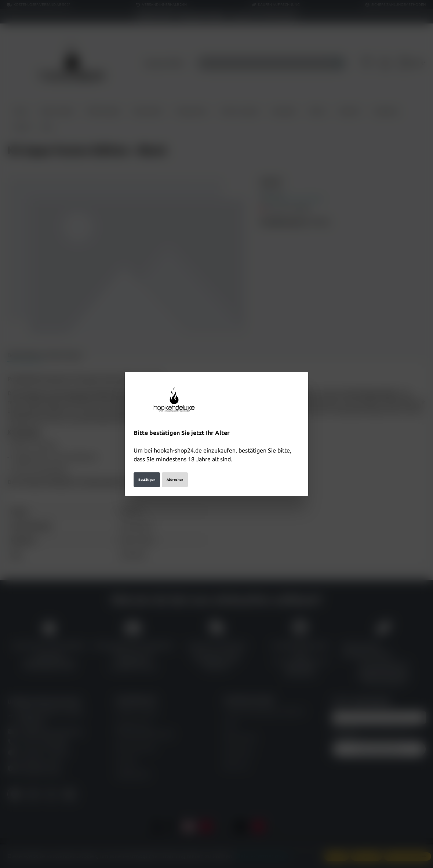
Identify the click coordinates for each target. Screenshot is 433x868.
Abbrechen (175, 480)
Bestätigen (147, 480)
